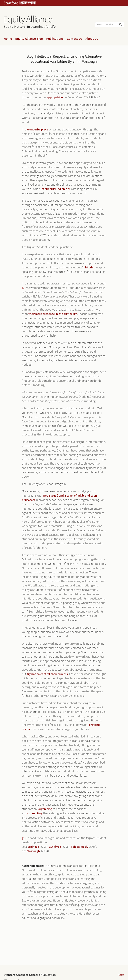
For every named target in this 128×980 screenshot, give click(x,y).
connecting (35, 813)
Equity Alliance (28, 19)
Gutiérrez (55, 847)
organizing (45, 809)
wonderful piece (38, 129)
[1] (24, 288)
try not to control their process (47, 674)
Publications (55, 39)
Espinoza (33, 847)
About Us (92, 39)
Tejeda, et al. (79, 847)
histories (89, 267)
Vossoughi (34, 851)
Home (8, 39)
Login (121, 975)
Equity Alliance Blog (29, 39)
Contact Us (75, 39)
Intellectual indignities (56, 189)
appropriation (56, 97)
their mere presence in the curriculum (53, 314)
